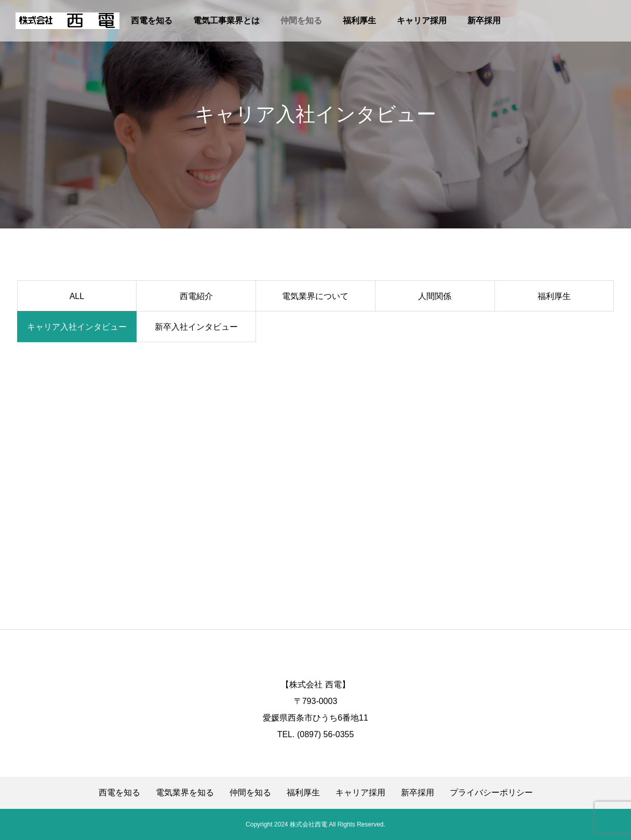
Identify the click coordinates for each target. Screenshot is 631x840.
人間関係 (435, 296)
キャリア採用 (422, 21)
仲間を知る (301, 21)
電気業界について (315, 296)
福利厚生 (359, 21)
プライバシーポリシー (491, 793)
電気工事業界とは (226, 21)
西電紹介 (196, 296)
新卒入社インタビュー (196, 327)
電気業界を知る (185, 793)
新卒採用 (484, 21)
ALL (77, 296)
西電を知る (152, 21)
